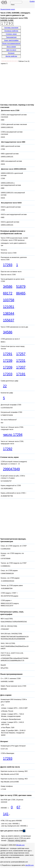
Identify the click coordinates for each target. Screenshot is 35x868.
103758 (9, 300)
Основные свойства (11, 31)
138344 (9, 313)
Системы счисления (11, 28)
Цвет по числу (11, 50)
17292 (8, 449)
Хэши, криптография (11, 40)
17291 (8, 354)
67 (18, 807)
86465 (21, 293)
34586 (8, 287)
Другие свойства (11, 56)
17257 (21, 354)
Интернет (11, 53)
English (32, 1)
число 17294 (13, 435)
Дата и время (11, 47)
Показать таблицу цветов (17, 841)
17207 (21, 367)
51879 (21, 287)
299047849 (11, 469)
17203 (8, 374)
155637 (9, 320)
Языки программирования (11, 44)
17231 (21, 361)
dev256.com (30, 865)
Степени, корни (11, 34)
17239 (8, 361)
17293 (8, 265)
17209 (8, 367)
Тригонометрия (11, 37)
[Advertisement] (17, 83)
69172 (8, 293)
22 (5, 386)
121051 (9, 307)
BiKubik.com (20, 845)
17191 (21, 374)
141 (6, 814)
